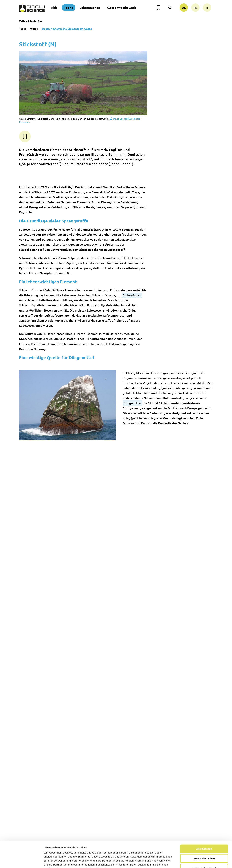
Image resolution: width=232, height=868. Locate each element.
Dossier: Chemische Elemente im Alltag (67, 29)
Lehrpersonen (90, 7)
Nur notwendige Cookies (204, 847)
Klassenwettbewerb (121, 7)
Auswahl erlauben (204, 837)
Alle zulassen (204, 827)
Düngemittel (132, 403)
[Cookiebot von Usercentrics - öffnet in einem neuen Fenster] (22, 861)
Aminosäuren (132, 295)
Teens (69, 7)
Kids (54, 7)
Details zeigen (178, 861)
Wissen (34, 29)
